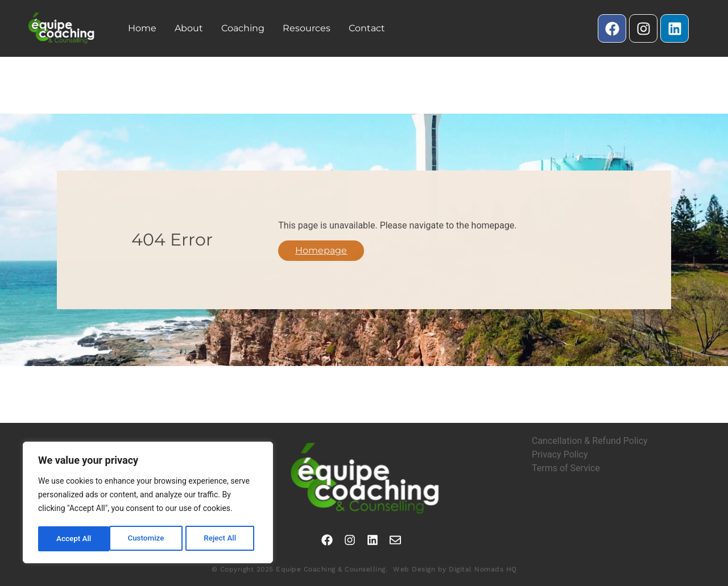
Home (142, 28)
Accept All (222, 539)
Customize (74, 539)
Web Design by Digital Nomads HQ (455, 575)
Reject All (149, 539)
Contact (367, 28)
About (189, 28)
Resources (307, 28)
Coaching (243, 28)
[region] (148, 504)
